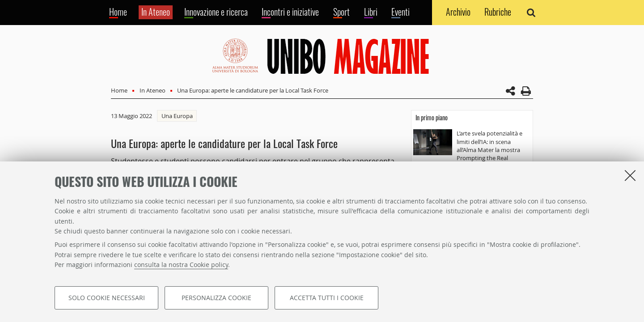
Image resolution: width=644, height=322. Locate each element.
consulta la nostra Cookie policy (181, 265)
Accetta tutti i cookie (327, 298)
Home (119, 90)
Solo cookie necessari (107, 298)
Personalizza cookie (216, 298)
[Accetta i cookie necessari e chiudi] (630, 175)
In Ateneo (153, 90)
